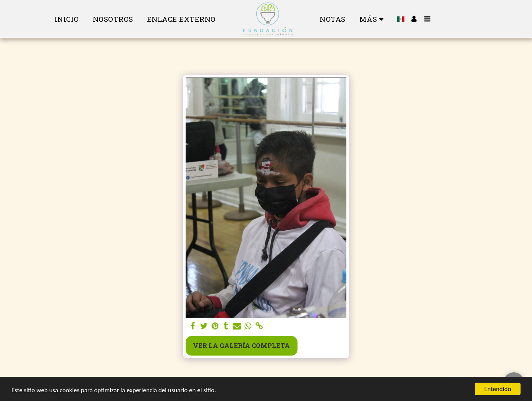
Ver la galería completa (241, 345)
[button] (428, 19)
